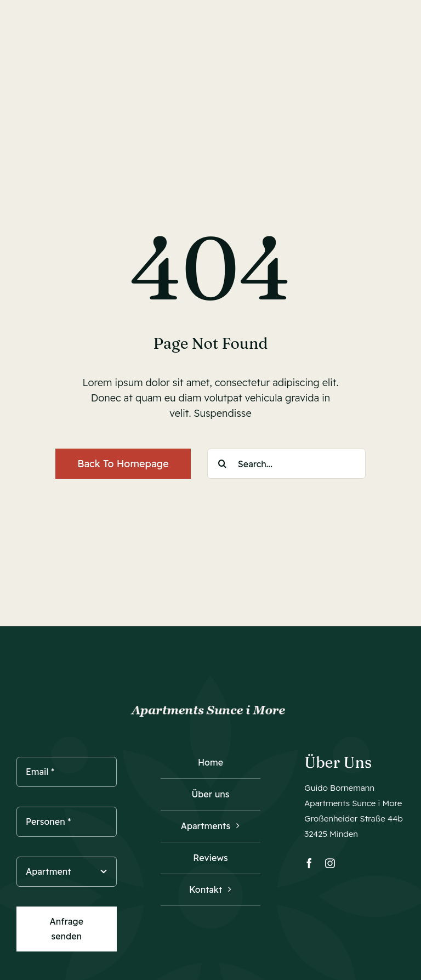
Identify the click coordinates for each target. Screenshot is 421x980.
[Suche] (222, 464)
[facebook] (309, 863)
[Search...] (286, 464)
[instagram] (330, 863)
